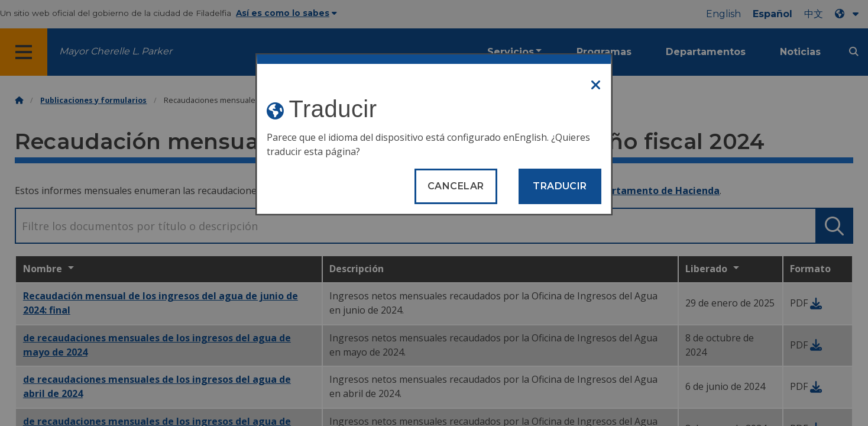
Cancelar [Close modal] (456, 186)
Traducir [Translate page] (560, 186)
